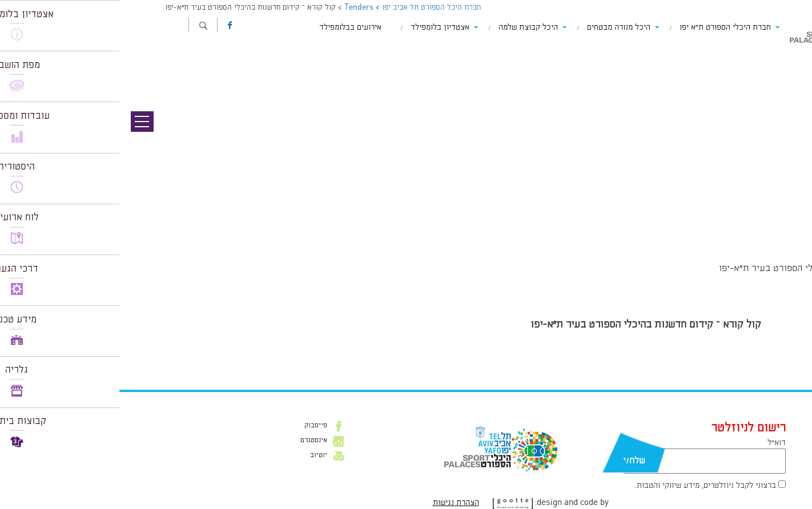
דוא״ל (657, 443)
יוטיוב (199, 455)
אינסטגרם (194, 441)
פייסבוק (196, 426)
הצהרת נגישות (337, 503)
